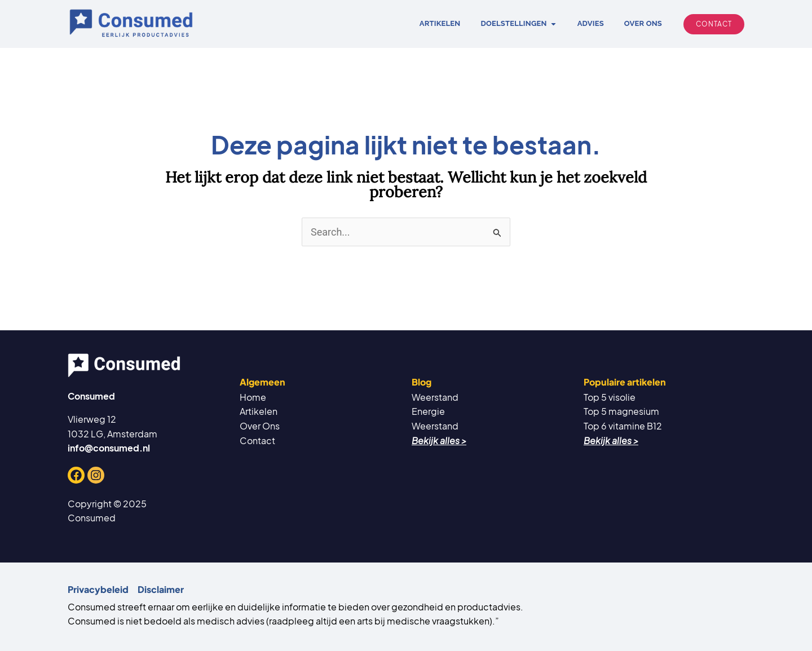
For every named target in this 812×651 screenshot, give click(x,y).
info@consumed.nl (109, 448)
